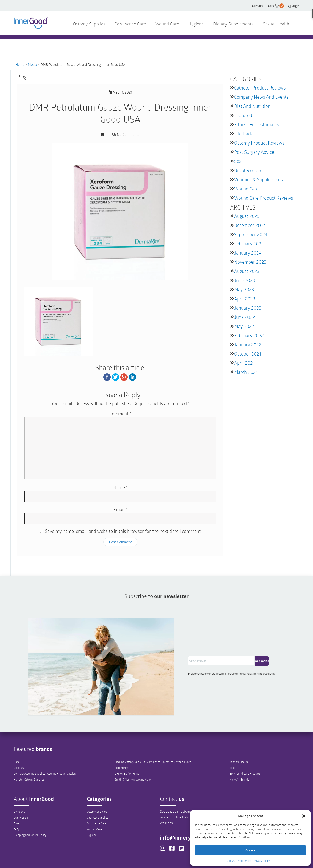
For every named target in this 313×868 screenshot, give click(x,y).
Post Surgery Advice (254, 152)
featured (243, 115)
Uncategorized (248, 170)
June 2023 (244, 280)
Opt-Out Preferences (239, 861)
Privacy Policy (262, 861)
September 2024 (251, 234)
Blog (16, 801)
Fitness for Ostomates (257, 124)
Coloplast (19, 745)
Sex (238, 161)
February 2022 (249, 335)
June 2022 (245, 317)
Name (120, 487)
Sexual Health (276, 24)
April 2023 (245, 299)
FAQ (16, 806)
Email (120, 509)
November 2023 (250, 262)
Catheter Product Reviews (260, 88)
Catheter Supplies (97, 795)
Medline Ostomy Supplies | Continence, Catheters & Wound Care (153, 739)
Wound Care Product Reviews (264, 198)
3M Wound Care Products (245, 751)
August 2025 (247, 216)
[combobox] (230, 44)
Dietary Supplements (233, 24)
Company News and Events (261, 97)
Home (20, 64)
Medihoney (121, 745)
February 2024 (249, 244)
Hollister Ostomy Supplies (29, 757)
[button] (304, 816)
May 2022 (244, 326)
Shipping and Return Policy (30, 812)
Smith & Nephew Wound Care (133, 757)
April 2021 (244, 363)
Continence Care (97, 801)
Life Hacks (244, 134)
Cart (276, 6)
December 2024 (250, 225)
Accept (250, 850)
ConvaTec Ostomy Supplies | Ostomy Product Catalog (45, 751)
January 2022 (248, 344)
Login (293, 6)
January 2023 (248, 308)
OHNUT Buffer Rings (127, 751)
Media (33, 64)
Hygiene (92, 812)
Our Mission (21, 795)
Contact (257, 6)
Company (19, 789)
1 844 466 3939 (115, 43)
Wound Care (246, 189)
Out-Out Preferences (164, 860)
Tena (233, 745)
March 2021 (246, 372)
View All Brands (239, 757)
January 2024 (248, 253)
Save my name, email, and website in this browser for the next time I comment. (123, 531)
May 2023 (244, 289)
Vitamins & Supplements (258, 179)
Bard (17, 739)
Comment (120, 414)
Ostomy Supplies (97, 789)
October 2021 (248, 354)
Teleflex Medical (239, 739)
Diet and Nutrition (252, 106)
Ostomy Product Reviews (259, 143)
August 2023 (247, 271)
